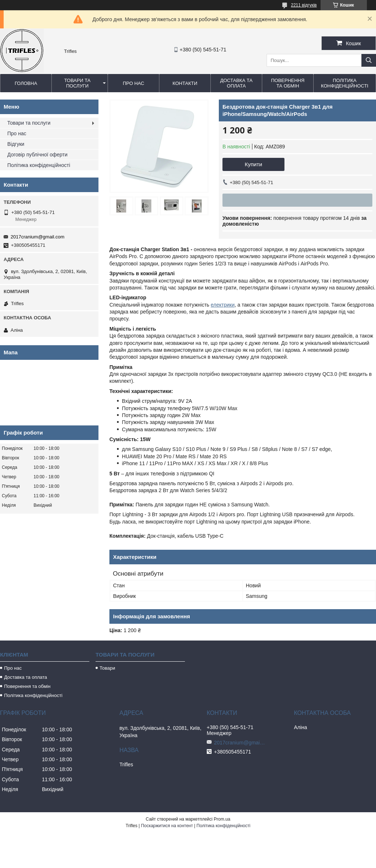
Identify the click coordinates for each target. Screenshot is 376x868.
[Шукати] (369, 60)
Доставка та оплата (237, 83)
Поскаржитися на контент (167, 826)
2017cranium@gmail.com (38, 237)
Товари (107, 668)
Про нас (134, 83)
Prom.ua (222, 819)
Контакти (185, 83)
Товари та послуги (77, 83)
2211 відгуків (304, 5)
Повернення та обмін (288, 83)
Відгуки (16, 144)
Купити (253, 164)
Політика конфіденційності (345, 83)
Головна (26, 83)
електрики (223, 305)
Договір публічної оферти (37, 155)
